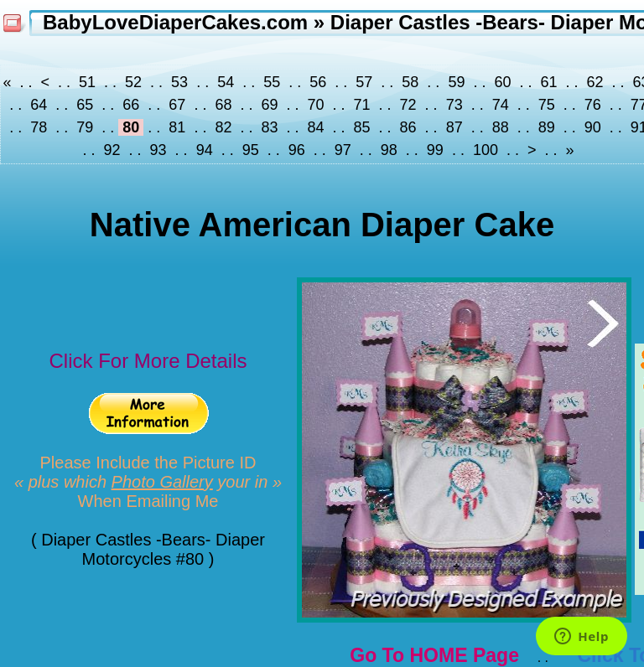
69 (269, 105)
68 (223, 105)
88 (501, 127)
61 (548, 82)
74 (501, 105)
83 (269, 127)
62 (595, 82)
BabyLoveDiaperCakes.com (175, 22)
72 (408, 105)
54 (226, 82)
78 (39, 127)
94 (205, 150)
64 (39, 105)
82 (223, 127)
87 (454, 127)
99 (435, 150)
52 (133, 82)
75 (547, 105)
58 (410, 82)
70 (315, 105)
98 (389, 150)
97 (343, 150)
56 (318, 82)
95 (251, 150)
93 (158, 150)
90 (593, 127)
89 (547, 127)
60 (502, 82)
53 (179, 82)
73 (454, 105)
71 (362, 105)
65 (85, 105)
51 (87, 82)
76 (593, 105)
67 (177, 105)
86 (408, 127)
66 (131, 105)
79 (85, 127)
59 (456, 82)
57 (364, 82)
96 (297, 150)
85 (362, 127)
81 (177, 127)
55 (272, 82)
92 (112, 150)
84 (315, 127)
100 (486, 150)
